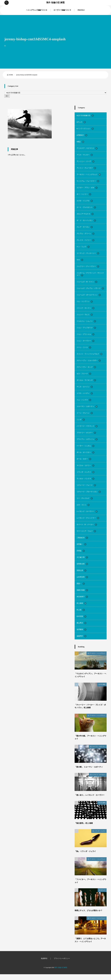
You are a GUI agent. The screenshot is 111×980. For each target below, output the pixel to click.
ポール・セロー (83, 459)
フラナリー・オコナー (86, 433)
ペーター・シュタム (85, 446)
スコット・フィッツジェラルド (89, 354)
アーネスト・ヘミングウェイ (88, 175)
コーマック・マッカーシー (87, 253)
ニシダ (81, 420)
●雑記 (80, 142)
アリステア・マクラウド (86, 148)
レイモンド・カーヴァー (86, 511)
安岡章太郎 (82, 564)
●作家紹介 (82, 135)
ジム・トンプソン (84, 301)
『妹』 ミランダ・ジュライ (87, 857)
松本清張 (81, 616)
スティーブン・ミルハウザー (88, 360)
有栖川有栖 (82, 590)
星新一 (81, 584)
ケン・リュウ (83, 247)
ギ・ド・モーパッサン (86, 221)
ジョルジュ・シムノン (86, 321)
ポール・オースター (85, 452)
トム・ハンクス (83, 400)
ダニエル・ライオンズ (86, 380)
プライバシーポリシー (62, 964)
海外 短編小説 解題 (55, 3)
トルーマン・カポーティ (86, 406)
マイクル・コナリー (85, 465)
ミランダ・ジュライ (85, 472)
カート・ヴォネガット (86, 207)
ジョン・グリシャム (85, 334)
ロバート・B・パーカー (86, 524)
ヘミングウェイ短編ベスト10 (37, 10)
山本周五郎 (82, 577)
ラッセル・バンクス (85, 479)
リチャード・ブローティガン (88, 492)
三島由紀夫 (82, 538)
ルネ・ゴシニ (83, 505)
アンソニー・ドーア (85, 161)
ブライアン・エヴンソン (86, 439)
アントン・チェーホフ (86, 168)
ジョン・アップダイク (86, 328)
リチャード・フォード (86, 485)
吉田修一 (81, 544)
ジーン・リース (83, 347)
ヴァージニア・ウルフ (86, 531)
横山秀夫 (81, 623)
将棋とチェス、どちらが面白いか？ (91, 916)
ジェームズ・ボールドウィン (88, 295)
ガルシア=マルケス (85, 214)
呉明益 (81, 551)
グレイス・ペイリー (85, 240)
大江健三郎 (82, 557)
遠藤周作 (81, 636)
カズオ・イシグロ (84, 201)
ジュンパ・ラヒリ (84, 315)
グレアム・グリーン (85, 234)
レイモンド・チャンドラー (87, 518)
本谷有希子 (82, 597)
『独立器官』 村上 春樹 (85, 829)
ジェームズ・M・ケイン (86, 282)
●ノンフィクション (85, 129)
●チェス (81, 122)
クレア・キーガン (84, 227)
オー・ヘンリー (83, 194)
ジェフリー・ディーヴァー (87, 266)
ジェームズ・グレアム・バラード (89, 288)
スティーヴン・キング (86, 367)
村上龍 (81, 610)
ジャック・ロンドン (85, 308)
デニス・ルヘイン (84, 387)
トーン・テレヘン (84, 413)
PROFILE (81, 10)
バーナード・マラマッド (86, 426)
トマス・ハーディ (84, 393)
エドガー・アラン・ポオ (86, 188)
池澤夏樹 (81, 629)
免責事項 (44, 964)
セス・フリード (83, 374)
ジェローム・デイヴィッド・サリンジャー (91, 274)
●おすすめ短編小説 (85, 116)
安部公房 (81, 570)
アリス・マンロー (84, 155)
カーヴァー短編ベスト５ (62, 10)
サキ (80, 260)
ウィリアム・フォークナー (87, 181)
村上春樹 (81, 603)
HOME (11, 75)
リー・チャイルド (84, 498)
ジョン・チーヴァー (85, 341)
